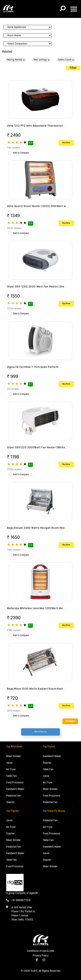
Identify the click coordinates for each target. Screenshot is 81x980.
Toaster (10, 802)
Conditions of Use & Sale (40, 951)
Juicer (9, 763)
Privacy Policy (41, 956)
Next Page (41, 732)
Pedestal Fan (13, 796)
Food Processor (15, 783)
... (65, 126)
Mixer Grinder (14, 756)
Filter (73, 68)
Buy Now (66, 143)
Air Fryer (11, 770)
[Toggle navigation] (74, 9)
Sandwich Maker (15, 789)
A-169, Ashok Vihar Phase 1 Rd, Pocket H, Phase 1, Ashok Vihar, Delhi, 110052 (23, 914)
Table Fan (11, 776)
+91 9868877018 (18, 900)
